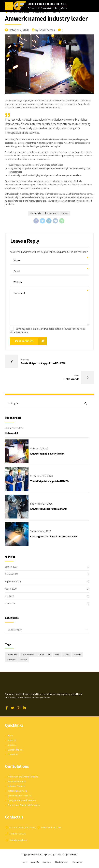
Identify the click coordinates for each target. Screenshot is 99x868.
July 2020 (9, 596)
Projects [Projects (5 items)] (78, 655)
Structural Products (17, 782)
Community (36, 213)
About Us (12, 740)
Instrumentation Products (20, 796)
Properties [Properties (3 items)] (11, 660)
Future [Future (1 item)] (41, 655)
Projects (65, 213)
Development (51, 213)
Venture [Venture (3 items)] (24, 660)
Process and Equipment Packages (24, 805)
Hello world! (11, 433)
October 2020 (12, 574)
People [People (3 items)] (67, 655)
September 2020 (13, 582)
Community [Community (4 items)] (12, 655)
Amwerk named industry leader (47, 454)
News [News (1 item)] (57, 655)
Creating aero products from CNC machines (54, 537)
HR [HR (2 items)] (49, 655)
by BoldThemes (45, 30)
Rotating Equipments (17, 791)
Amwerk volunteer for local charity (49, 509)
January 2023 (11, 567)
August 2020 (11, 589)
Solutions (12, 745)
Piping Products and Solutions (22, 801)
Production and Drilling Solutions (23, 777)
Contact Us (13, 755)
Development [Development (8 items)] (28, 655)
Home (10, 736)
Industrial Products (17, 786)
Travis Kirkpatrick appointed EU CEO (49, 481)
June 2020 (10, 604)
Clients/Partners (15, 750)
